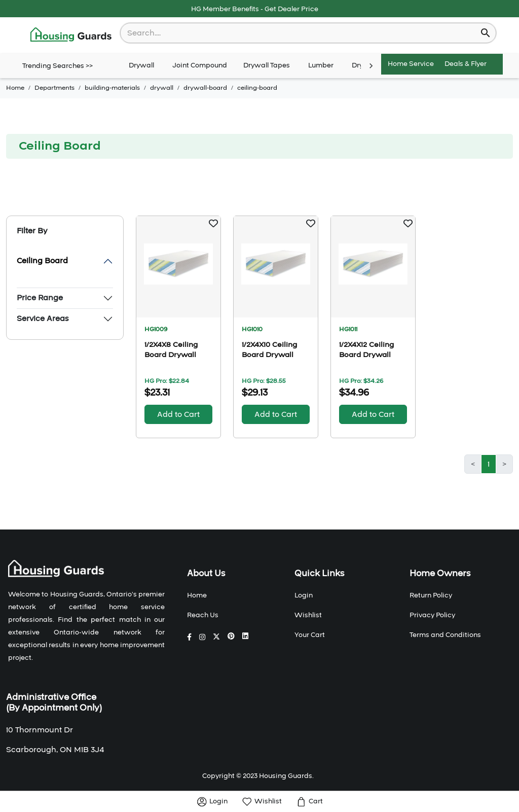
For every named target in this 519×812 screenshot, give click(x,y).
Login (304, 595)
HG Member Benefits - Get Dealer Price (255, 9)
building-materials (112, 88)
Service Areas (43, 319)
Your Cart (310, 635)
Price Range (40, 298)
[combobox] (301, 33)
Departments (54, 88)
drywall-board (205, 88)
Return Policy (431, 595)
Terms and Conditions (445, 635)
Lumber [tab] (321, 66)
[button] (213, 223)
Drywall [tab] (141, 66)
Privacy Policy (432, 615)
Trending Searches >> (58, 66)
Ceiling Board (42, 261)
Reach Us (203, 615)
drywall (162, 88)
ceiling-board (257, 88)
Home (15, 88)
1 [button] (489, 464)
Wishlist (308, 615)
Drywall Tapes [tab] (267, 66)
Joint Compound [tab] (200, 66)
